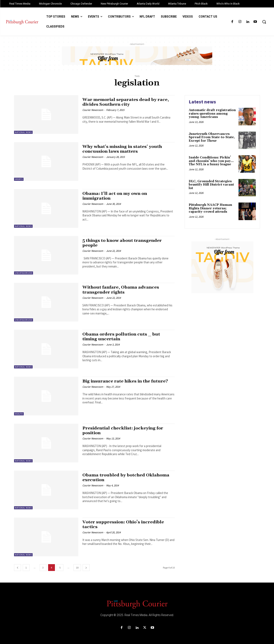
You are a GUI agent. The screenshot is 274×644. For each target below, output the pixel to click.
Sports (19, 179)
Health (19, 414)
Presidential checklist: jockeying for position (123, 431)
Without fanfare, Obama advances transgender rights (121, 290)
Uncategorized (24, 273)
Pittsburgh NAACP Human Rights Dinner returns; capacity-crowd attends (210, 208)
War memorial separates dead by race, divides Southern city (126, 102)
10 (77, 568)
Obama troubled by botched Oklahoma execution (126, 478)
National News (23, 132)
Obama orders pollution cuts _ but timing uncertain (121, 337)
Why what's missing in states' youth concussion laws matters (122, 149)
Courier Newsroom (93, 110)
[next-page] (86, 568)
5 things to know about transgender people (122, 243)
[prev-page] (18, 568)
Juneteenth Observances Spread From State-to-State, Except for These (212, 137)
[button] (264, 22)
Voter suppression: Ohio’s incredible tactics (124, 525)
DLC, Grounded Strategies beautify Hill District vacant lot (211, 185)
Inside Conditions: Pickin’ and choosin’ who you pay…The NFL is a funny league (211, 161)
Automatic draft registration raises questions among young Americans (212, 114)
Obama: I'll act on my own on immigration (115, 196)
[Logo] (137, 604)
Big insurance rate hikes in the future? (126, 381)
